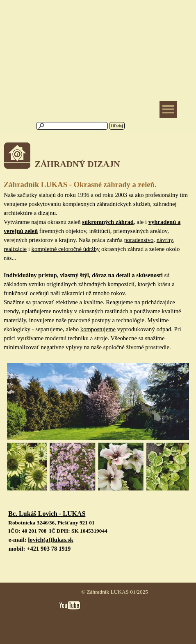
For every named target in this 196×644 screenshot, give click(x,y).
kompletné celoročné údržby (66, 249)
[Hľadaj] (72, 126)
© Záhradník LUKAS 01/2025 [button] (115, 592)
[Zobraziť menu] (168, 109)
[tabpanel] (98, 161)
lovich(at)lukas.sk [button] (50, 540)
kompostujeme (98, 329)
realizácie (15, 249)
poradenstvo (139, 240)
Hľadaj (117, 126)
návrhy (165, 240)
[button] (47, 514)
